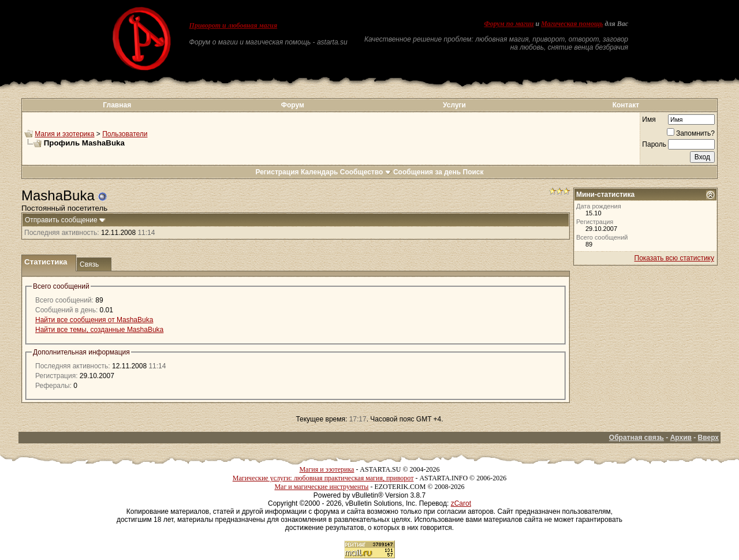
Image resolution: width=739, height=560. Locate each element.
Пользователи (125, 134)
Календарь (320, 172)
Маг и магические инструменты (321, 487)
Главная (117, 105)
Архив (681, 438)
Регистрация (277, 172)
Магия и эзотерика (64, 134)
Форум (293, 105)
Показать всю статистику (674, 258)
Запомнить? (691, 133)
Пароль (654, 144)
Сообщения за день (427, 172)
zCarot (461, 503)
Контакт (626, 105)
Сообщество (366, 172)
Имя (649, 120)
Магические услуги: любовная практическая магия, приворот (323, 478)
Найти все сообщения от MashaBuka (94, 320)
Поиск (473, 172)
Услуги (454, 105)
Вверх (708, 438)
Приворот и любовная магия (234, 25)
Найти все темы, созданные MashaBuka (99, 330)
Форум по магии (509, 24)
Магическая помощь (572, 24)
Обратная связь (637, 438)
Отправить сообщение (61, 220)
